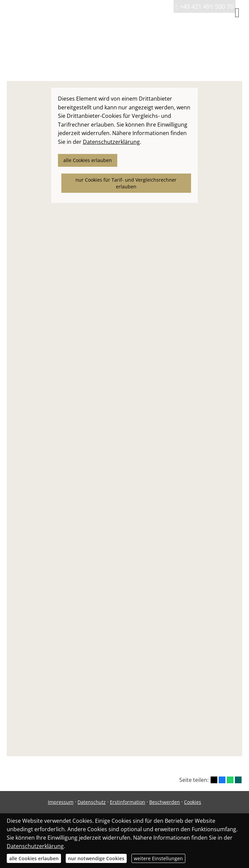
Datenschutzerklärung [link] (111, 142)
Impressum (61, 802)
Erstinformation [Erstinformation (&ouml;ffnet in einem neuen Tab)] (128, 802)
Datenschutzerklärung (35, 846)
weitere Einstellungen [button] (158, 858)
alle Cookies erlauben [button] (88, 160)
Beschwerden (165, 802)
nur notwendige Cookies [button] (96, 858)
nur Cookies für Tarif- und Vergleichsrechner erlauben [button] (126, 183)
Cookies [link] (193, 802)
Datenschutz (92, 802)
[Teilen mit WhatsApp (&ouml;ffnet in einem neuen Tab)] (230, 780)
